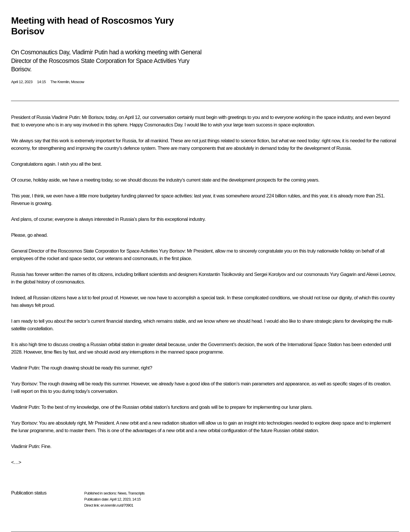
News (122, 493)
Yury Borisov (172, 251)
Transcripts (136, 493)
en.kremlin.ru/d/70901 (117, 505)
